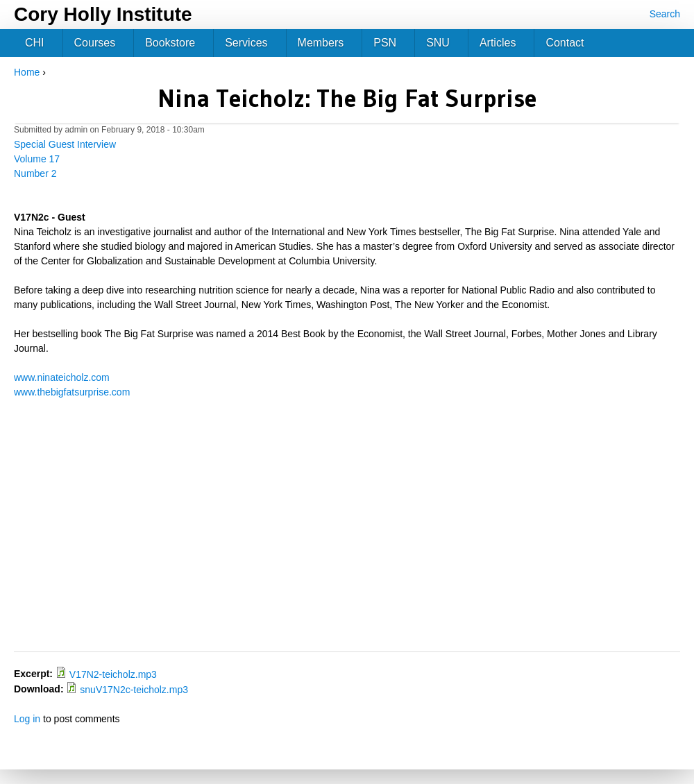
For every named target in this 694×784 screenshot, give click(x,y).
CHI (35, 43)
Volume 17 (37, 159)
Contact (565, 43)
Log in (27, 719)
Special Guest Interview (65, 144)
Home (27, 72)
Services (246, 43)
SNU (438, 43)
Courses (95, 43)
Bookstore (170, 43)
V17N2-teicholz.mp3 (113, 674)
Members (321, 43)
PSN (385, 43)
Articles (498, 43)
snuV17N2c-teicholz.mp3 (134, 690)
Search (665, 14)
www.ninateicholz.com (62, 377)
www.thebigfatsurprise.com (72, 392)
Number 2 (35, 173)
